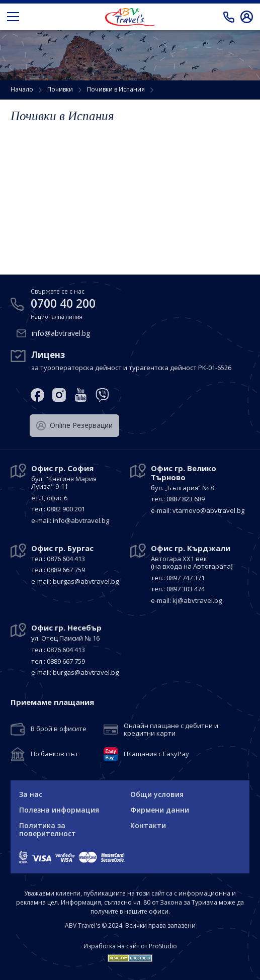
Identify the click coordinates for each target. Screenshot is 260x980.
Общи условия (157, 794)
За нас (31, 794)
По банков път (55, 754)
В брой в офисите (59, 729)
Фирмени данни (160, 810)
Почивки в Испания (116, 89)
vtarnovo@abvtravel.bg (208, 510)
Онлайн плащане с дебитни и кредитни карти (171, 730)
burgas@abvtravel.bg (86, 581)
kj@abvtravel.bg (197, 600)
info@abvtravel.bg (61, 333)
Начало (22, 89)
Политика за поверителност (48, 830)
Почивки (60, 89)
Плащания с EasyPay (156, 754)
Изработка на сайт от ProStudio (130, 946)
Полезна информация (59, 810)
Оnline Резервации (74, 425)
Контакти (148, 825)
